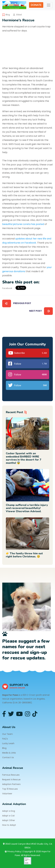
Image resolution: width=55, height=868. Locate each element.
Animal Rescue (13, 768)
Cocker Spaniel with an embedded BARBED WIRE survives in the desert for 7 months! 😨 (24, 458)
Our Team (7, 734)
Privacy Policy (13, 851)
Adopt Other (9, 820)
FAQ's (5, 739)
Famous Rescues (11, 775)
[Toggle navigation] (49, 5)
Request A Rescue (11, 780)
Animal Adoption (14, 804)
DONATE (36, 5)
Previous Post (17, 303)
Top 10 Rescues (10, 789)
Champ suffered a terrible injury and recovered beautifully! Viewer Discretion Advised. (27, 508)
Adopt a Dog (9, 811)
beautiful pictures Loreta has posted (23, 224)
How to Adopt (9, 825)
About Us (9, 727)
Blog (8, 15)
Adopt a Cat (8, 816)
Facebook (7, 288)
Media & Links (9, 753)
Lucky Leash (8, 743)
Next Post (41, 311)
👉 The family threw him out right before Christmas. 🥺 (24, 555)
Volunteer (7, 794)
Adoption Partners (11, 784)
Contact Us (8, 757)
